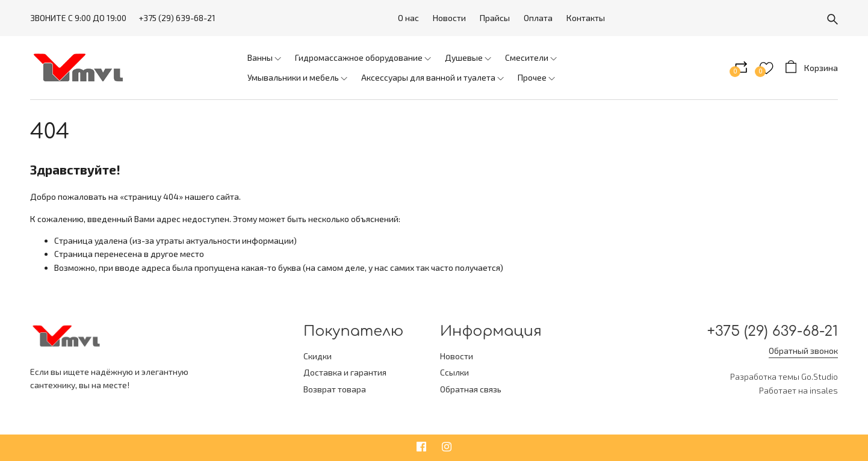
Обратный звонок (803, 351)
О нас (408, 18)
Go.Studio (820, 376)
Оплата (538, 18)
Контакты (586, 18)
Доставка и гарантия (345, 372)
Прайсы (495, 18)
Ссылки (454, 372)
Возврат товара (335, 389)
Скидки (318, 356)
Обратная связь (471, 389)
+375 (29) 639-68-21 (177, 18)
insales (824, 390)
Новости (449, 18)
